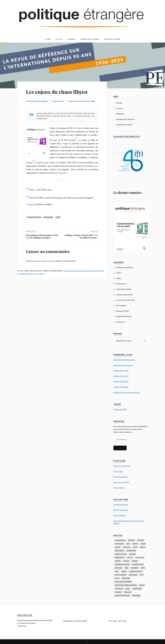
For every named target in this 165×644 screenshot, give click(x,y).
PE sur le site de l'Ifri (121, 482)
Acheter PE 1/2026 (121, 370)
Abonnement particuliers (123, 365)
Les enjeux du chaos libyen (57, 92)
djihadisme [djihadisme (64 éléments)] (131, 550)
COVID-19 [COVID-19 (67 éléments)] (127, 547)
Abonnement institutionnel (124, 360)
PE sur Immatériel (120, 477)
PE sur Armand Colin (122, 466)
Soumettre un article (112, 39)
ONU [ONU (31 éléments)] (142, 575)
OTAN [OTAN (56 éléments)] (117, 578)
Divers (119, 273)
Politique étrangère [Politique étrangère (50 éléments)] (123, 582)
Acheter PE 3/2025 (121, 381)
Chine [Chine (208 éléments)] (143, 544)
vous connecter (43, 261)
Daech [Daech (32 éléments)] (143, 547)
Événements (121, 284)
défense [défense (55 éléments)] (133, 554)
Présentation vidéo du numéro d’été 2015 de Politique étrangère (42, 236)
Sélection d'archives (124, 316)
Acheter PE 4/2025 (121, 387)
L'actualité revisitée (124, 289)
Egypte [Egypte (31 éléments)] (130, 557)
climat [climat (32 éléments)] (118, 547)
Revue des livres (122, 311)
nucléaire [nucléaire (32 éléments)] (133, 575)
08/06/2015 (59, 101)
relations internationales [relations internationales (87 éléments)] (126, 585)
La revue (59, 39)
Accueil (48, 39)
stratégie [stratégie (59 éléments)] (119, 589)
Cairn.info (62, 173)
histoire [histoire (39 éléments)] (118, 568)
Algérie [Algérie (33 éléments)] (140, 540)
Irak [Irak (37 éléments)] (143, 568)
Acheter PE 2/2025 (121, 376)
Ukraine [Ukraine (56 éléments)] (128, 592)
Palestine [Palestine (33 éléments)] (126, 578)
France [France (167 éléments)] (126, 561)
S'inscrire (120, 448)
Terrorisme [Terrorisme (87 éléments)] (137, 589)
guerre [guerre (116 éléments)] (135, 561)
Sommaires (121, 322)
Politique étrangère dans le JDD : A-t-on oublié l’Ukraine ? (81, 236)
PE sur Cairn (118, 471)
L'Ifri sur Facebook (121, 510)
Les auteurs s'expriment (126, 300)
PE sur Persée (119, 487)
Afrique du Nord (34, 217)
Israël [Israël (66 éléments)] (124, 571)
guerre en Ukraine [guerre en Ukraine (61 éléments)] (122, 564)
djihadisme (48, 217)
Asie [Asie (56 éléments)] (128, 544)
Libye (58, 217)
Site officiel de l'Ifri (121, 504)
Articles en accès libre (84, 101)
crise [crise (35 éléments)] (135, 547)
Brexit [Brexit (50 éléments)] (135, 544)
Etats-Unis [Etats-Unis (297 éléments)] (140, 557)
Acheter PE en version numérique (127, 392)
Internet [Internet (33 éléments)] (135, 568)
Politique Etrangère (38, 101)
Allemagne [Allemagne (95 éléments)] (119, 544)
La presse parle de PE (124, 295)
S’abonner (71, 39)
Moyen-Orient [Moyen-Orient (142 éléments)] (121, 575)
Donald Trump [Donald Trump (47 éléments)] (121, 554)
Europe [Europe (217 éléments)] (118, 561)
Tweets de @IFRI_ (120, 409)
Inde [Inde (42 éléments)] (126, 568)
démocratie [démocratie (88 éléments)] (120, 557)
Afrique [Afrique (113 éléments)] (131, 540)
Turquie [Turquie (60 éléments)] (118, 592)
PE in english (121, 305)
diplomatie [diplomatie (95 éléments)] (120, 550)
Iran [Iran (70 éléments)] (117, 571)
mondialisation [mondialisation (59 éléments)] (136, 571)
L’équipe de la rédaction (90, 39)
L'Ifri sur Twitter (120, 515)
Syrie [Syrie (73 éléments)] (128, 589)
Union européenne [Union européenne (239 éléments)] (122, 595)
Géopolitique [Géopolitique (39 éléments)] (138, 564)
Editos (119, 278)
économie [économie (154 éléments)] (136, 595)
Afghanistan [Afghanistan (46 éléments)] (120, 540)
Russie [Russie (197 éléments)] (142, 585)
